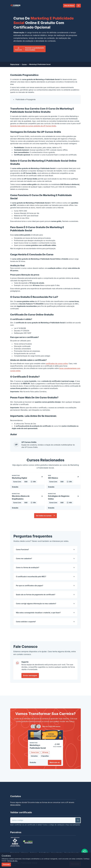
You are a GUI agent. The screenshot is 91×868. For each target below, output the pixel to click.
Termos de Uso (30, 424)
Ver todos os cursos (45, 516)
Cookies (6, 856)
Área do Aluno (69, 6)
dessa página (15, 805)
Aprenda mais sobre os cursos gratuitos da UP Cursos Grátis (33, 126)
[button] (78, 6)
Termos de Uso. (12, 861)
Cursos (24, 64)
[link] (15, 6)
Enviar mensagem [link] (30, 675)
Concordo (6, 864)
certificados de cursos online (57, 363)
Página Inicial (15, 64)
